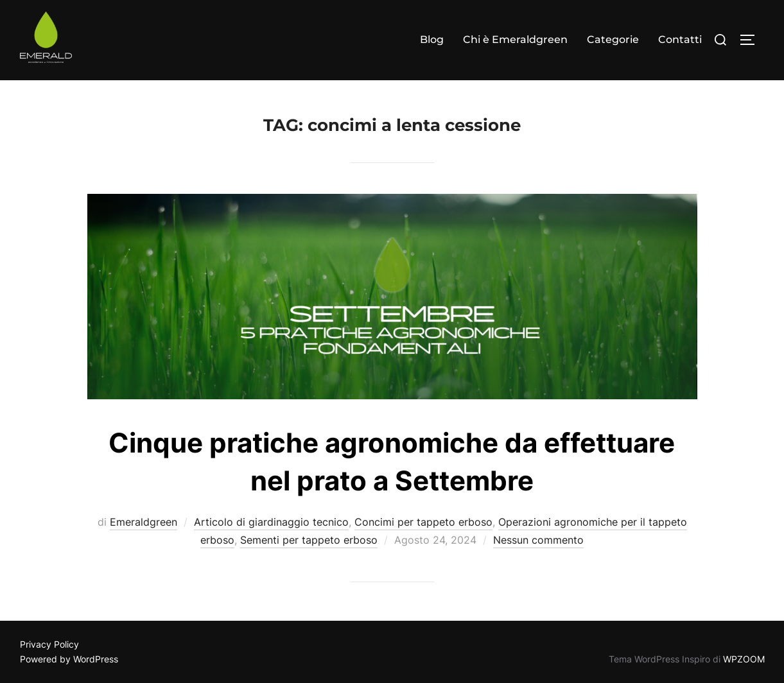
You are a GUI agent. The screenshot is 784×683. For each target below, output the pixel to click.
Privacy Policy (49, 644)
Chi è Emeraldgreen (515, 39)
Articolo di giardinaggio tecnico (271, 522)
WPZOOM (744, 659)
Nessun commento (538, 540)
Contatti (680, 39)
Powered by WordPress (69, 659)
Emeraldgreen (144, 522)
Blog (432, 39)
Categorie (613, 39)
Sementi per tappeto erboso (309, 540)
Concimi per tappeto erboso (423, 522)
